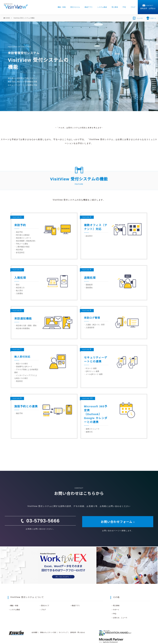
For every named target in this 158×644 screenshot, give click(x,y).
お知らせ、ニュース (120, 618)
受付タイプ (45, 606)
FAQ (124, 7)
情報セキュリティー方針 (48, 632)
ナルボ (61, 128)
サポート (151, 18)
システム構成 (102, 7)
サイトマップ (63, 632)
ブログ (133, 7)
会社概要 (35, 632)
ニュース (138, 18)
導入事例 (115, 7)
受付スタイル (75, 7)
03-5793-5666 (43, 521)
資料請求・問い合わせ (78, 632)
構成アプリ (89, 7)
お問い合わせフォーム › (118, 522)
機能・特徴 (62, 7)
